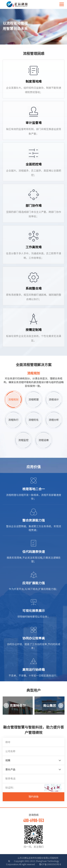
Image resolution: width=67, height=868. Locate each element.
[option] (18, 706)
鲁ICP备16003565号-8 (48, 864)
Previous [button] (6, 706)
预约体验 (34, 797)
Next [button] (61, 706)
